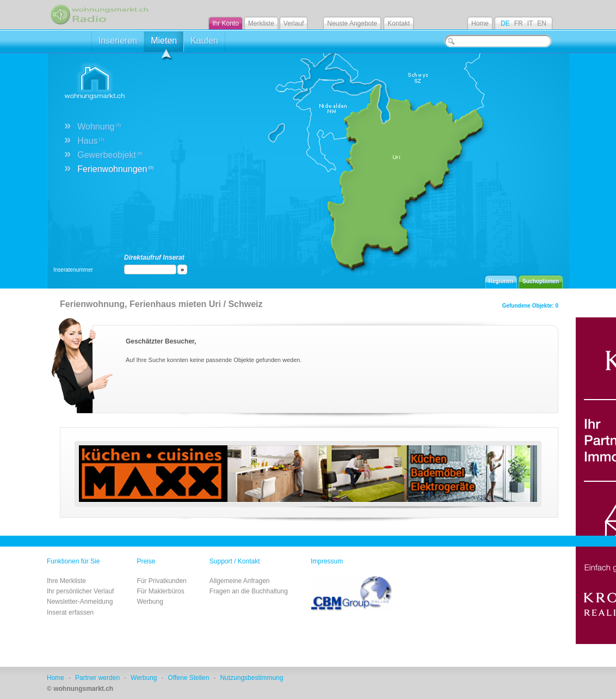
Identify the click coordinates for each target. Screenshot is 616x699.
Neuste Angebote (352, 23)
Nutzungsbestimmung (251, 678)
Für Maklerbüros (160, 591)
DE (505, 23)
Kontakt (399, 23)
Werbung (150, 602)
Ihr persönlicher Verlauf (80, 591)
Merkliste (261, 23)
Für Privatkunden (161, 581)
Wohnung (99, 127)
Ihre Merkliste (66, 581)
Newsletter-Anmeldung (80, 602)
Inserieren (118, 41)
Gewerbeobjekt (110, 155)
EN (542, 23)
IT (530, 23)
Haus (91, 141)
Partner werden (97, 678)
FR (519, 23)
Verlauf (294, 23)
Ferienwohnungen (115, 169)
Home (480, 23)
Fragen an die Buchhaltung (249, 591)
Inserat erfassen (70, 612)
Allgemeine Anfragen (240, 581)
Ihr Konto (226, 23)
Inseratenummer (73, 270)
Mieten (164, 44)
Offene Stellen (189, 678)
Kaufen (204, 41)
